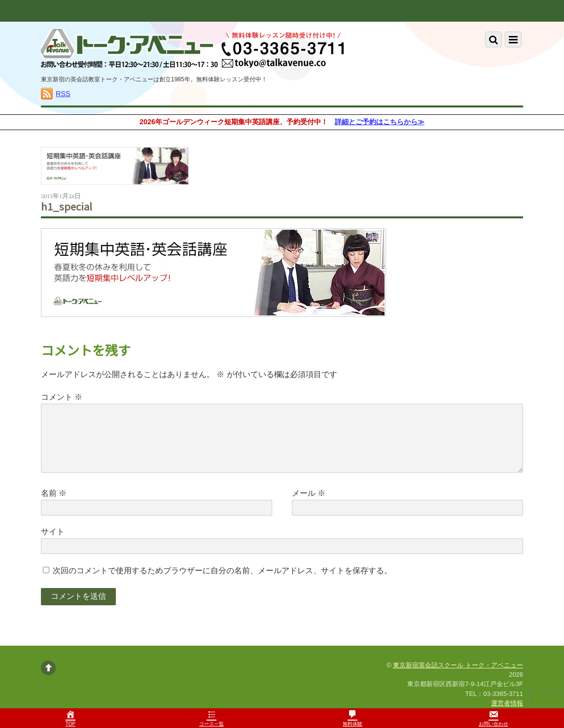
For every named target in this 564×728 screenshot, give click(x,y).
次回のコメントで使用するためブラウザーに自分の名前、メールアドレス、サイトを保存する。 (222, 571)
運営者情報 (507, 703)
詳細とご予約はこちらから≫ (380, 122)
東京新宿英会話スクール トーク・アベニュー (458, 665)
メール (309, 493)
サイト (53, 532)
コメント (62, 397)
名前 (54, 493)
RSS (63, 94)
